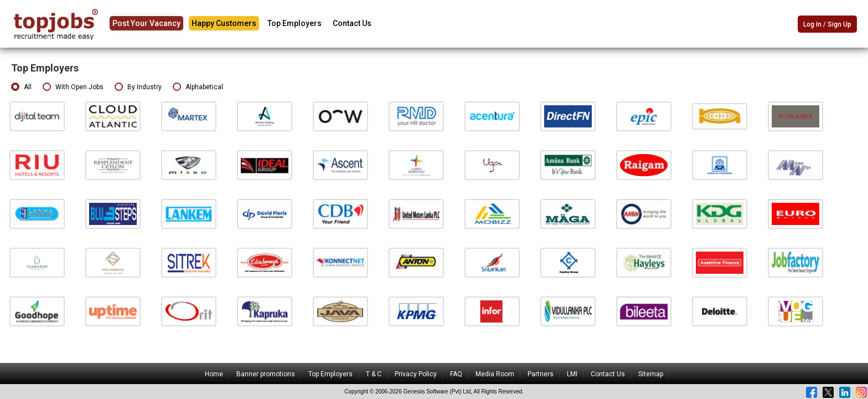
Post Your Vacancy (146, 23)
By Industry (138, 87)
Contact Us (352, 23)
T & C (374, 374)
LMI (572, 374)
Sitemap (651, 374)
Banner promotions (266, 374)
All (21, 87)
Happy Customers (224, 23)
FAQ (456, 374)
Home (214, 374)
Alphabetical (198, 87)
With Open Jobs (73, 87)
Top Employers (294, 23)
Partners (541, 374)
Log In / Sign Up (827, 24)
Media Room (495, 374)
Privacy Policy (416, 374)
